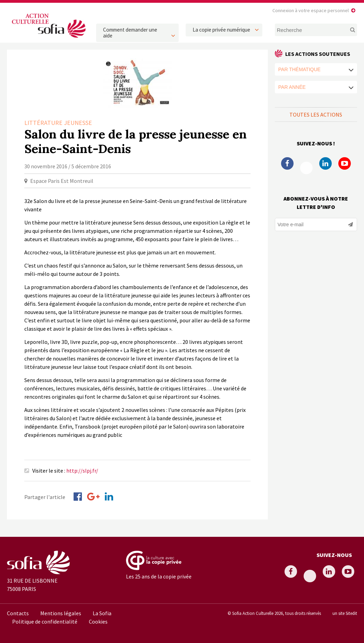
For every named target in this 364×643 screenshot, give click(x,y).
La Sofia (102, 613)
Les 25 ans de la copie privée (159, 576)
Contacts (18, 613)
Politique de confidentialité (45, 621)
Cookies (98, 621)
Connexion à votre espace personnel (311, 10)
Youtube (345, 163)
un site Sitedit (345, 613)
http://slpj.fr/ (82, 471)
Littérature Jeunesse (58, 123)
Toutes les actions (316, 115)
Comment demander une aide (130, 33)
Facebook (287, 163)
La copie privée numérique (221, 30)
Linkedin (325, 163)
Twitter (306, 168)
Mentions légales (61, 613)
